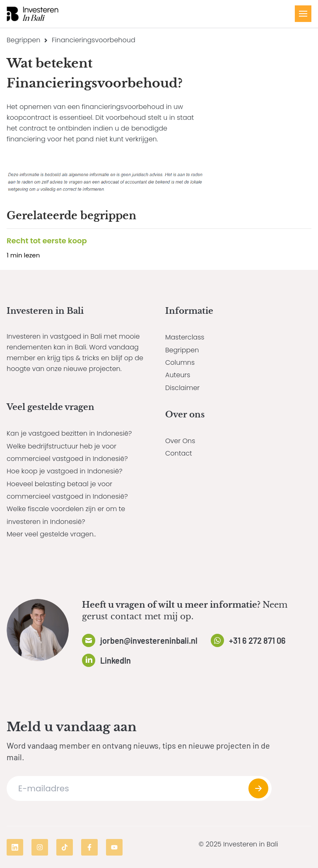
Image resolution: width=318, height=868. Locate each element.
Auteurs (178, 375)
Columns (180, 362)
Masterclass (185, 337)
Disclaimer (182, 388)
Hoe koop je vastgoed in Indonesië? (65, 471)
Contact (179, 453)
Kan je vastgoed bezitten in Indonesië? (69, 433)
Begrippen (23, 40)
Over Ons (180, 441)
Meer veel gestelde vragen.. (51, 534)
